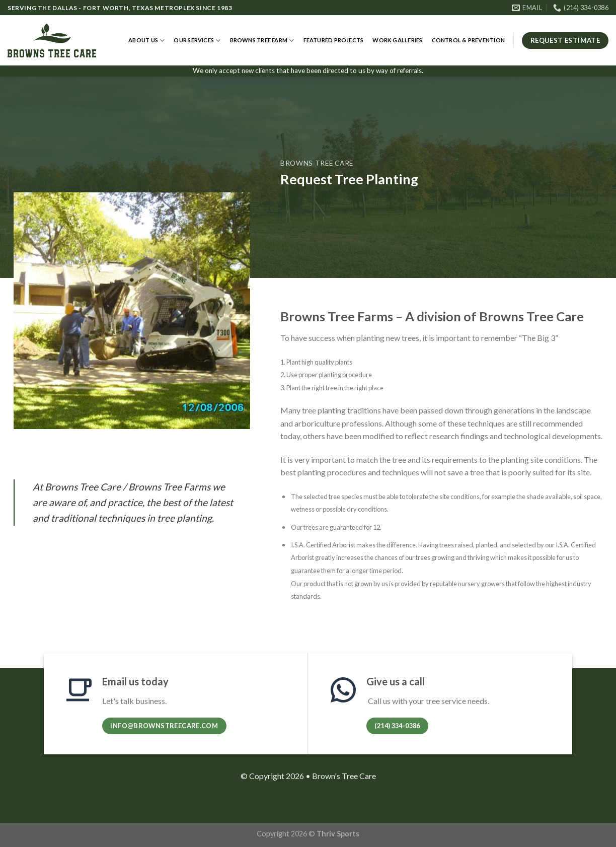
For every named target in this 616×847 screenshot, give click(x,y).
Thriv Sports (338, 834)
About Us (146, 41)
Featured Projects (334, 40)
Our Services (197, 41)
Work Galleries (397, 40)
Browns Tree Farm (262, 41)
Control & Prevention (468, 40)
